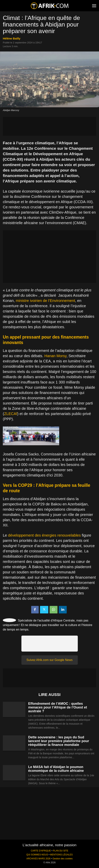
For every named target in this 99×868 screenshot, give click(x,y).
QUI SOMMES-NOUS (37, 855)
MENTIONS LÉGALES (61, 855)
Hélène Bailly (12, 38)
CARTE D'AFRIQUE (41, 851)
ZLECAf (11, 414)
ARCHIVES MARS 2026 (38, 859)
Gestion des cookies (62, 859)
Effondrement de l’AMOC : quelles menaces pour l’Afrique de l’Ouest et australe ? (58, 707)
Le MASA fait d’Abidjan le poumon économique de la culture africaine (56, 769)
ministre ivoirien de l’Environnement (45, 301)
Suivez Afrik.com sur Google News (49, 660)
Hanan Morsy (55, 356)
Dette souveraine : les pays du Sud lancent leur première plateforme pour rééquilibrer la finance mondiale (59, 741)
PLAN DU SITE (61, 851)
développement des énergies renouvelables (44, 535)
